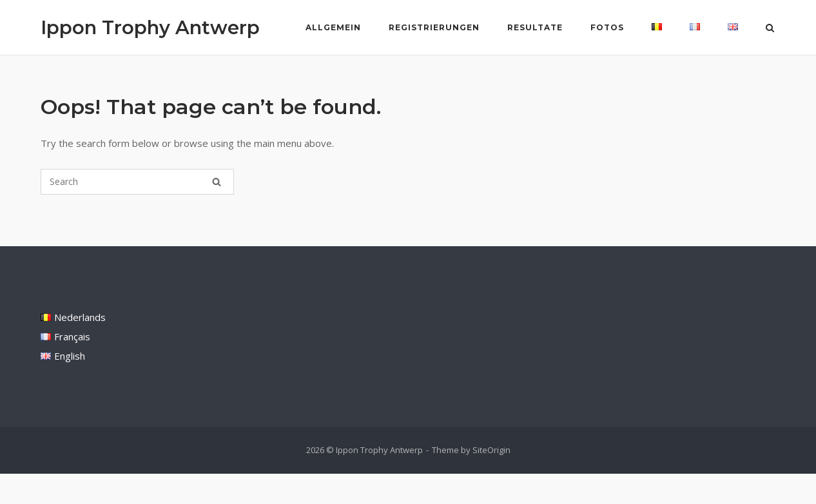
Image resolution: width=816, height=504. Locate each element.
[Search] (217, 182)
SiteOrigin (491, 450)
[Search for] (137, 182)
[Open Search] (770, 29)
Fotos (607, 27)
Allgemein (333, 27)
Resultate (535, 27)
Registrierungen (434, 27)
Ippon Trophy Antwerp (150, 27)
